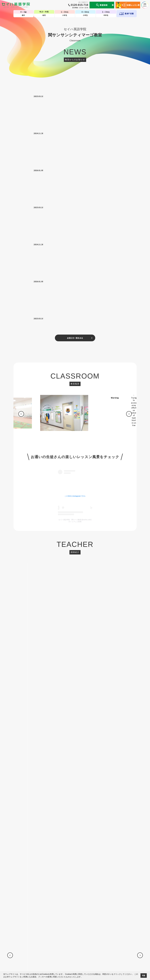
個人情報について (27, 955)
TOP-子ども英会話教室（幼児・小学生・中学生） (75, 946)
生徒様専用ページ (103, 955)
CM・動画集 (89, 955)
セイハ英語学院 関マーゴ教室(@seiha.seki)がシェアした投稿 (75, 298)
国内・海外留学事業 (64, 955)
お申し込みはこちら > (75, 587)
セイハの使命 (50, 955)
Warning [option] (123, 175)
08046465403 (85, 466)
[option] (72, 192)
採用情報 (126, 955)
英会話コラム (78, 955)
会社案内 (39, 955)
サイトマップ (116, 955)
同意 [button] (144, 976)
